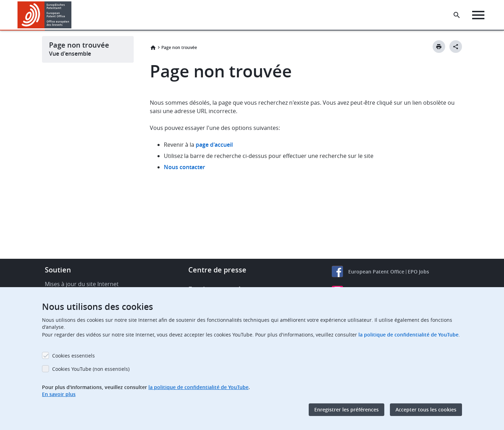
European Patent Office (376, 272)
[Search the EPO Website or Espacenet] (457, 15)
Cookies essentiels (73, 356)
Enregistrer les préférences (346, 410)
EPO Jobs (418, 272)
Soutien (58, 270)
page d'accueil (214, 145)
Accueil (153, 48)
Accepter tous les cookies (426, 410)
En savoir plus (59, 394)
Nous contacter (184, 167)
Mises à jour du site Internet (82, 284)
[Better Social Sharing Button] (456, 47)
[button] (73, 15)
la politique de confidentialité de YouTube (408, 335)
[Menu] (478, 15)
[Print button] (439, 47)
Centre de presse (217, 270)
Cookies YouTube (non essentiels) (91, 369)
